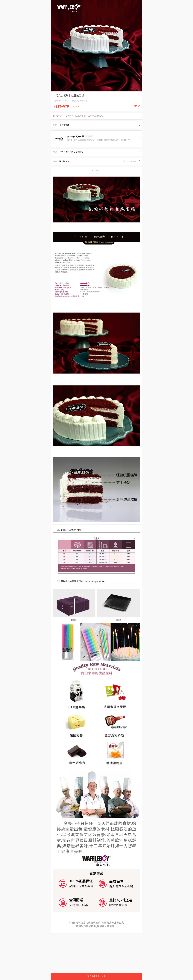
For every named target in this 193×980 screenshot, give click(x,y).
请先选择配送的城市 (96, 976)
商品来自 (76, 137)
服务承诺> (90, 137)
